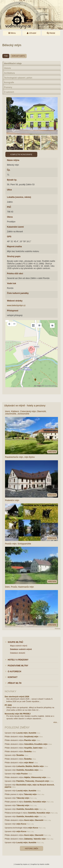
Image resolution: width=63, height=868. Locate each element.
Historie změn (31, 849)
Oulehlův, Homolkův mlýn (28, 770)
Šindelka (28, 751)
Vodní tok (12, 283)
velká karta (52, 452)
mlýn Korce (21, 824)
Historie (7, 68)
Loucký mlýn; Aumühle (26, 733)
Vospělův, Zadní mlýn (33, 748)
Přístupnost (13, 311)
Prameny (8, 87)
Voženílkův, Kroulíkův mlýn (36, 744)
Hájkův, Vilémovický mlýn (35, 777)
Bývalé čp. (12, 180)
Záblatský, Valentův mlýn (35, 839)
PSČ (9, 207)
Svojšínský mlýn (31, 737)
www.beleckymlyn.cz (16, 305)
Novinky (10, 691)
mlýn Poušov (22, 774)
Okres (10, 217)
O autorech (9, 92)
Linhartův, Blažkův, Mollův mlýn (30, 766)
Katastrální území (15, 227)
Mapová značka (14, 247)
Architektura (9, 73)
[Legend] (52, 325)
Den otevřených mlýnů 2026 (17, 697)
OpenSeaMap (50, 386)
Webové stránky (15, 301)
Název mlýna (13, 160)
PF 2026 (8, 705)
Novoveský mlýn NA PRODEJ (18, 714)
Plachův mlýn (30, 740)
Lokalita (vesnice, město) (19, 197)
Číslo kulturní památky (18, 293)
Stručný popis (14, 256)
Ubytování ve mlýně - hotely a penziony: (25, 406)
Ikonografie (9, 82)
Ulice (9, 190)
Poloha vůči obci (15, 274)
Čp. (9, 170)
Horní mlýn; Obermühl (34, 820)
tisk (6, 56)
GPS (9, 237)
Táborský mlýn (30, 794)
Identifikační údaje (13, 63)
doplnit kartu (18, 56)
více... (56, 722)
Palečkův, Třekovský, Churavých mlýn (33, 781)
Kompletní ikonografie (21, 155)
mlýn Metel (29, 763)
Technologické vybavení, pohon (18, 78)
